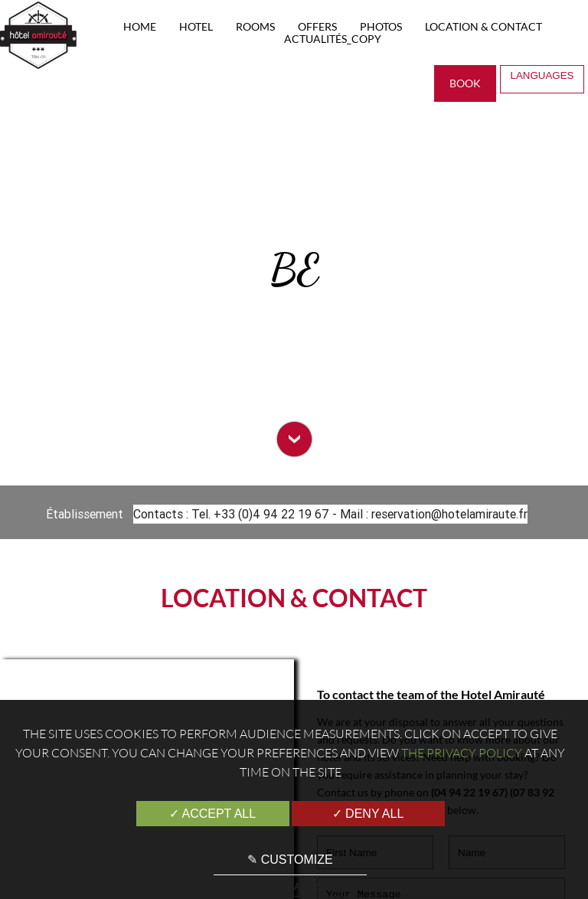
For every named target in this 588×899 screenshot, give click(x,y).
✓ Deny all (368, 814)
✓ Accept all (212, 814)
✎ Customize (290, 860)
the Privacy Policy (462, 753)
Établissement (86, 514)
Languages (543, 79)
